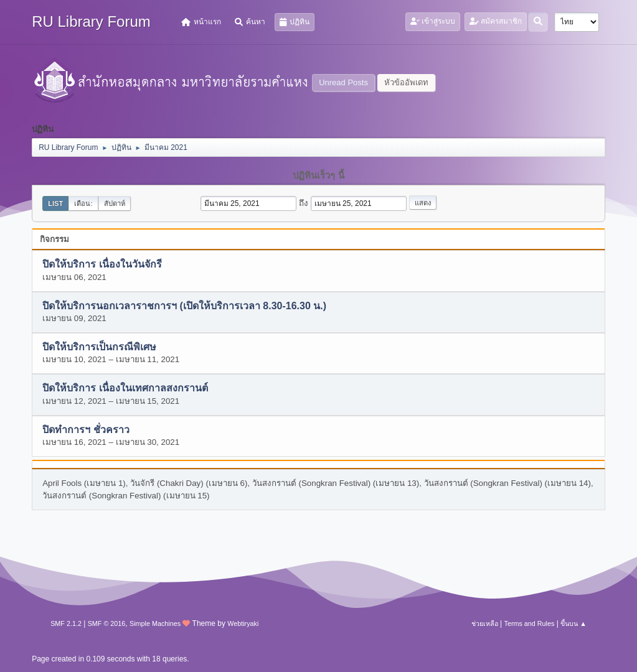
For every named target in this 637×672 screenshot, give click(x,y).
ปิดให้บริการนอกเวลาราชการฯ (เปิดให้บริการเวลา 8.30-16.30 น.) (184, 306)
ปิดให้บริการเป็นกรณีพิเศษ (99, 348)
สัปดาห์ (115, 203)
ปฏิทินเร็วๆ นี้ (318, 175)
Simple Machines (155, 623)
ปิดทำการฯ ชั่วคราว (86, 430)
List (55, 203)
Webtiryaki (243, 623)
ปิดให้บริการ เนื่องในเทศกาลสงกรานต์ (125, 389)
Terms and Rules (530, 623)
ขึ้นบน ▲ (573, 623)
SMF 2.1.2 (66, 623)
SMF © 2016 (107, 623)
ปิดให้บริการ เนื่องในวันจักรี (102, 265)
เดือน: (83, 203)
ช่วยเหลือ (485, 623)
